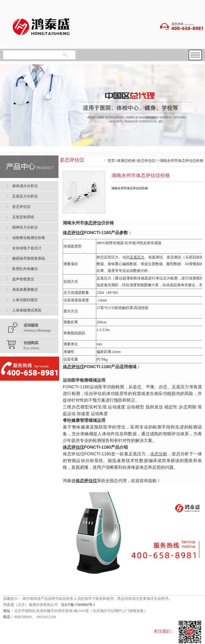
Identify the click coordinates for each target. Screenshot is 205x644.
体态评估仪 (73, 367)
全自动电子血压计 (27, 248)
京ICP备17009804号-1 (78, 605)
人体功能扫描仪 (25, 300)
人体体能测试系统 (27, 310)
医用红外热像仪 (25, 269)
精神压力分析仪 (25, 227)
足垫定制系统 (23, 217)
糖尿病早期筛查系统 (29, 258)
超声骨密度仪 (23, 279)
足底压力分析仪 (25, 196)
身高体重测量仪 (25, 290)
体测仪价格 (126, 161)
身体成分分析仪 (25, 186)
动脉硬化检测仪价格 (29, 238)
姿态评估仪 (146, 161)
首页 (111, 161)
